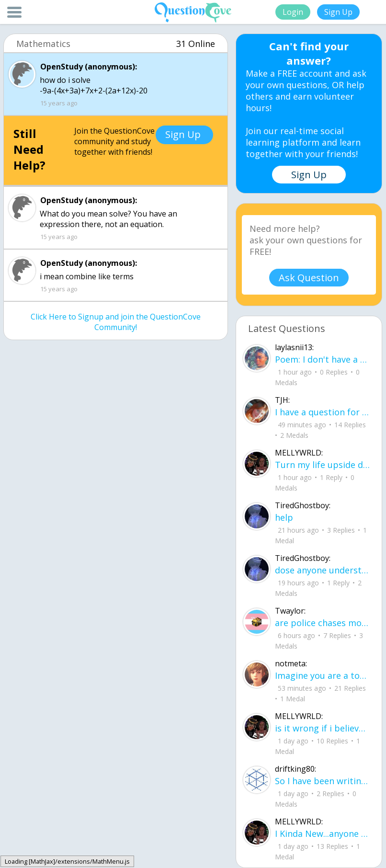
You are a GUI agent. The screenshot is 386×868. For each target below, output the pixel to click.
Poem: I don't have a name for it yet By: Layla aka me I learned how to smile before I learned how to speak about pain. (322, 359)
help (284, 517)
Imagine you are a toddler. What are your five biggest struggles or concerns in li (322, 675)
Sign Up (338, 12)
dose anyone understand (322, 570)
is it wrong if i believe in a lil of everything (322, 728)
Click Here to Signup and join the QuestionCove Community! (116, 322)
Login (293, 12)
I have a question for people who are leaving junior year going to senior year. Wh (322, 412)
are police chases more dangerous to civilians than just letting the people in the (322, 623)
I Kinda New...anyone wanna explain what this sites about (322, 834)
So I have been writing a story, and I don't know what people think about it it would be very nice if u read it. (322, 781)
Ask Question (309, 278)
